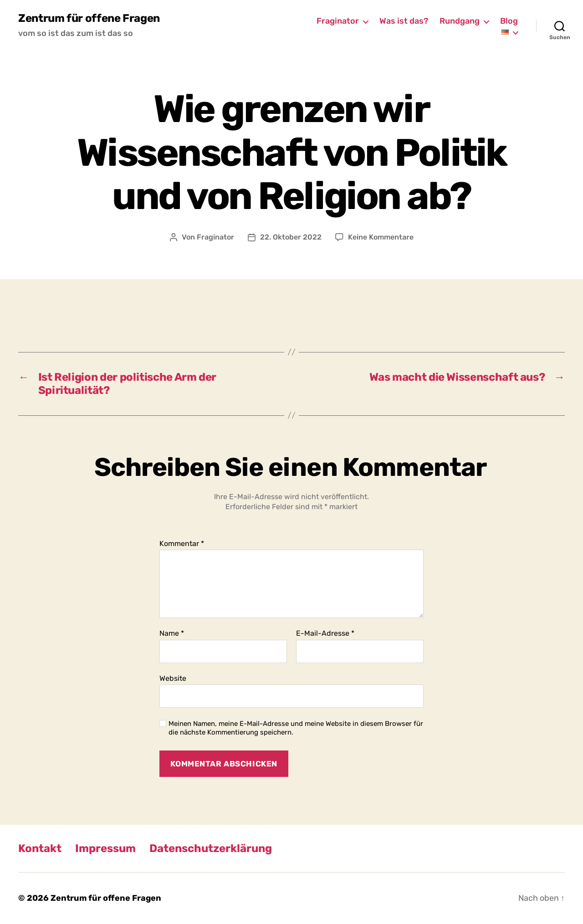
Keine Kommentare (381, 237)
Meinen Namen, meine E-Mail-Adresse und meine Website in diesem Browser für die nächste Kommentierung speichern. (296, 728)
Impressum (105, 848)
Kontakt (40, 848)
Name (172, 633)
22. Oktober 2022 (291, 237)
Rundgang (460, 21)
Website (173, 678)
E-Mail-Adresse (325, 633)
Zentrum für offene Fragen (89, 18)
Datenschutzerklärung (211, 848)
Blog (509, 21)
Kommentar (182, 544)
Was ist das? (404, 21)
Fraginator (338, 21)
